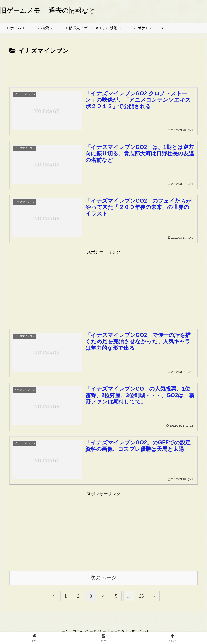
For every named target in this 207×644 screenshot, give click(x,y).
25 (141, 596)
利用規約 (117, 631)
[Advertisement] (103, 69)
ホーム (63, 631)
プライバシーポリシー (90, 631)
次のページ (103, 578)
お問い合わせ (139, 631)
